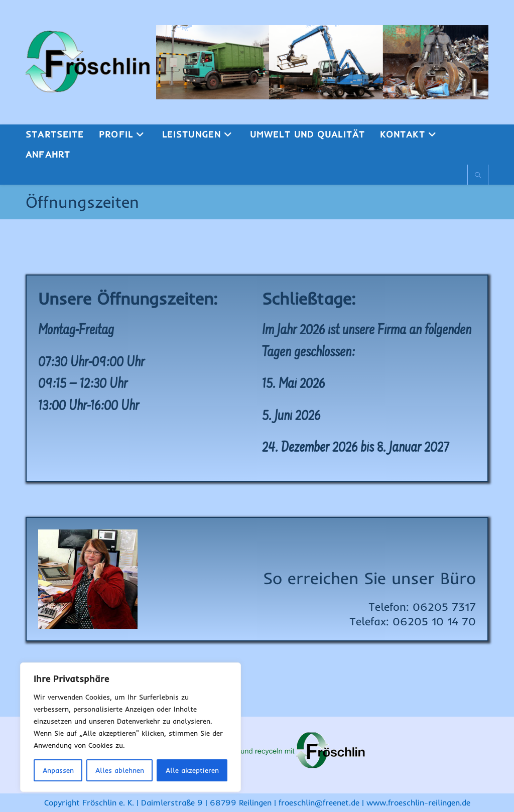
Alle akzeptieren (192, 770)
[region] (131, 727)
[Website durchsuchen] (478, 175)
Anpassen (58, 770)
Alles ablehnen (120, 770)
